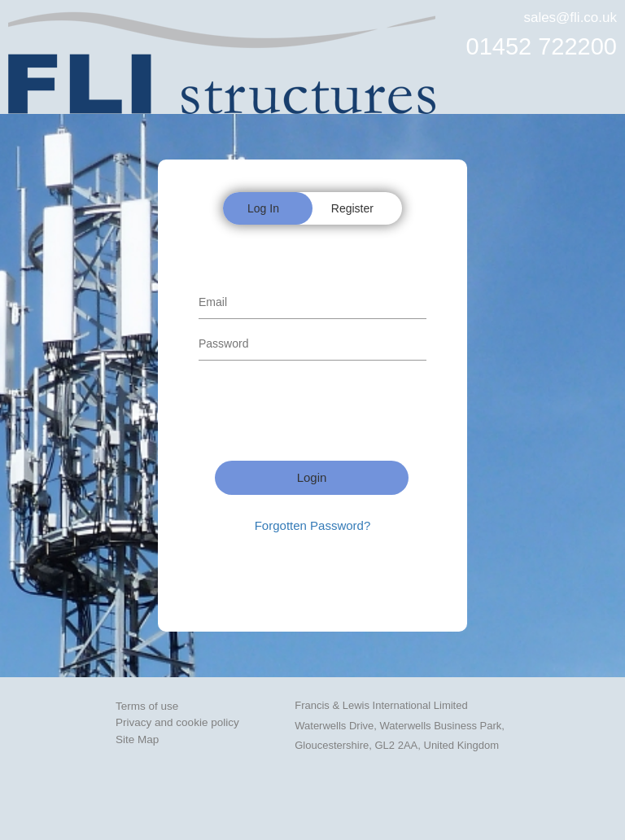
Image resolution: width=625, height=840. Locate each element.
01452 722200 (542, 46)
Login (312, 477)
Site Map (137, 739)
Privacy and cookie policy (177, 722)
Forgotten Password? (313, 525)
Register (352, 208)
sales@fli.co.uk (570, 17)
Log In (263, 208)
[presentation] (322, 413)
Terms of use (147, 706)
